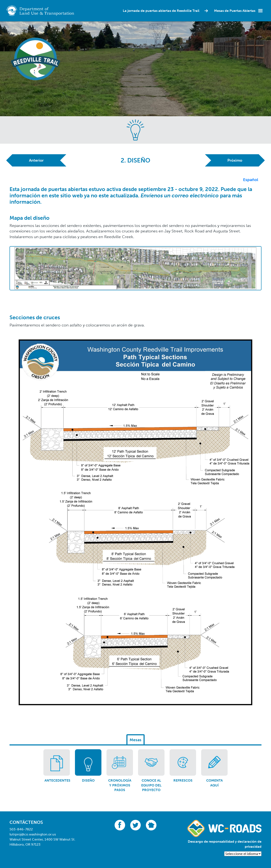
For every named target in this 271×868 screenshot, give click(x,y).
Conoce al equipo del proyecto (151, 785)
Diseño (88, 780)
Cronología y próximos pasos (120, 785)
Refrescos (183, 780)
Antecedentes (57, 780)
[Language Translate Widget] (243, 854)
